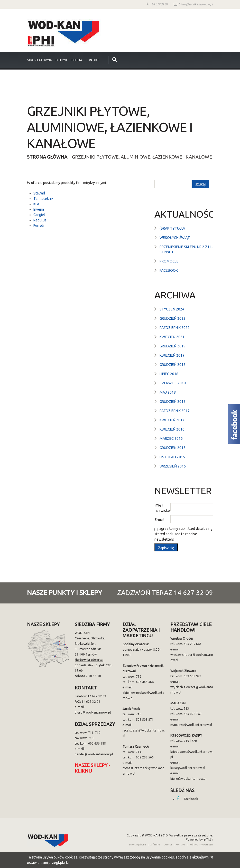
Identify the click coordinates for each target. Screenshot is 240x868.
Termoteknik (43, 199)
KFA (36, 204)
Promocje (169, 261)
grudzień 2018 (173, 365)
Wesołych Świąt (175, 238)
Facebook (169, 270)
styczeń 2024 (172, 309)
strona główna (39, 60)
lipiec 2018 (169, 374)
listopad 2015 (172, 457)
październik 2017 (175, 411)
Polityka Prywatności (201, 845)
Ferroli (39, 226)
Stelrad (39, 193)
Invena (39, 209)
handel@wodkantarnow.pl (94, 754)
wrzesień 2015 (173, 466)
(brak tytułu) (172, 228)
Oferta (77, 60)
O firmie (62, 60)
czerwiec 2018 (173, 383)
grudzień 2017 (173, 402)
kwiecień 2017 (172, 420)
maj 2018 (168, 392)
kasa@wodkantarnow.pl (188, 768)
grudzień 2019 (173, 346)
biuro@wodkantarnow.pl (196, 4)
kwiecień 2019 (172, 355)
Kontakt (92, 60)
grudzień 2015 (173, 448)
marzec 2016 (171, 438)
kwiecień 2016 (172, 429)
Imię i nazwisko (162, 508)
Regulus (40, 220)
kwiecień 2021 (172, 337)
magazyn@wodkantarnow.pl (191, 725)
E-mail (160, 520)
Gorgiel (39, 215)
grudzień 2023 (173, 318)
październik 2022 (175, 328)
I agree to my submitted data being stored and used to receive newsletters (183, 534)
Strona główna (47, 157)
